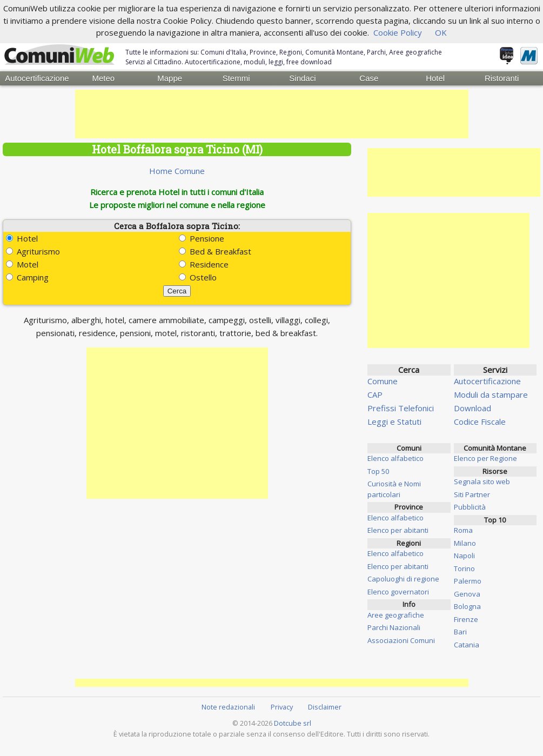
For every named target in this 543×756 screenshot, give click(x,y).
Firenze (466, 619)
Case (369, 78)
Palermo (468, 581)
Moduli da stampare (491, 394)
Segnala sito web (482, 481)
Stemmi (236, 78)
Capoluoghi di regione (403, 579)
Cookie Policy (398, 32)
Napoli (464, 556)
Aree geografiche (396, 615)
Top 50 (378, 471)
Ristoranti (502, 78)
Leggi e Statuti (394, 422)
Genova (467, 594)
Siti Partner (472, 494)
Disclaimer (325, 707)
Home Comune (177, 171)
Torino (464, 568)
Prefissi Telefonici (401, 408)
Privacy (282, 707)
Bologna (467, 606)
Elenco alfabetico (395, 458)
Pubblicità (470, 507)
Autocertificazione (37, 78)
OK (441, 32)
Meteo (103, 78)
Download (472, 408)
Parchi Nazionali (394, 627)
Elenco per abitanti (398, 530)
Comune (383, 381)
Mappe (170, 78)
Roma (463, 530)
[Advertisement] (272, 114)
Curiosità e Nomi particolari (394, 489)
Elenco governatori (398, 592)
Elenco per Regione (485, 458)
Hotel (435, 78)
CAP (375, 394)
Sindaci (302, 78)
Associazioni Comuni (401, 640)
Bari (460, 632)
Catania (467, 645)
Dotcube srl (293, 723)
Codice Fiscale (480, 422)
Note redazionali (228, 707)
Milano (465, 543)
